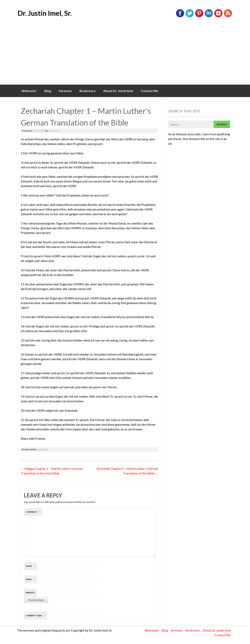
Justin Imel (54, 131)
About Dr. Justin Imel (118, 91)
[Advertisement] (125, 55)
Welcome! (29, 91)
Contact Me (149, 91)
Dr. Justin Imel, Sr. (45, 13)
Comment (34, 512)
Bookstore (87, 91)
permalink (42, 449)
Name (31, 566)
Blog (48, 91)
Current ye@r (37, 616)
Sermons (65, 91)
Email (31, 579)
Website (30, 593)
